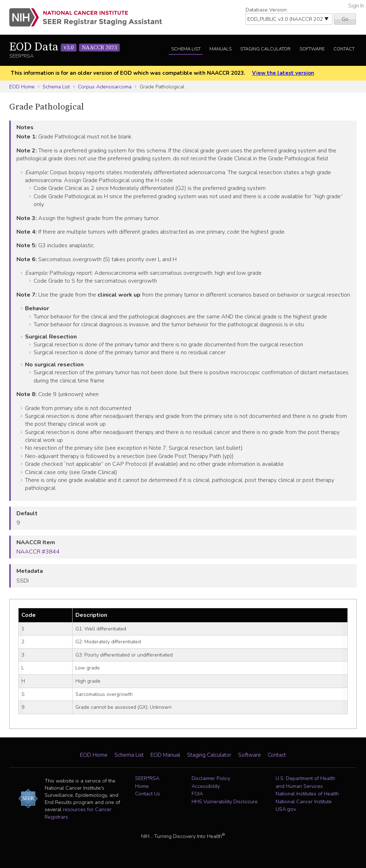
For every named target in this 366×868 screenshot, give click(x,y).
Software (312, 49)
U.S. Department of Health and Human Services (305, 782)
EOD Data (65, 47)
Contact (344, 49)
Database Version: (267, 10)
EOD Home (22, 87)
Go (345, 19)
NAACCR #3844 (38, 552)
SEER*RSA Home (147, 782)
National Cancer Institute (304, 801)
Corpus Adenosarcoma (105, 87)
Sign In (356, 6)
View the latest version (283, 73)
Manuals (221, 49)
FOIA (197, 794)
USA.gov (286, 809)
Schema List (186, 49)
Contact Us (148, 794)
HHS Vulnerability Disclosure (225, 801)
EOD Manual (165, 755)
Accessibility (206, 786)
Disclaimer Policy (211, 778)
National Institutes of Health (307, 794)
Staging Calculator (265, 49)
